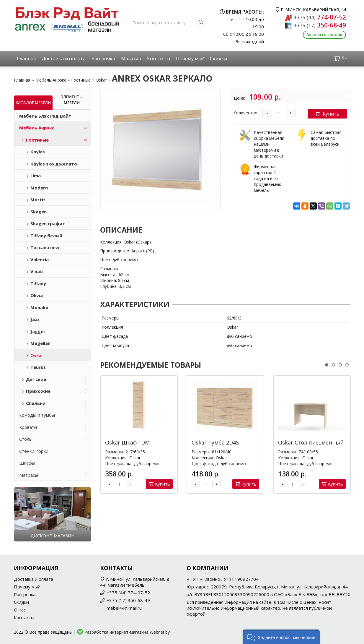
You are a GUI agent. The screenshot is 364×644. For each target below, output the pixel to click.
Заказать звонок (324, 35)
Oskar (101, 80)
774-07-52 (320, 17)
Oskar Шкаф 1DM (127, 442)
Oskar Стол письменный (311, 442)
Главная (26, 59)
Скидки (218, 59)
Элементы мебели (72, 100)
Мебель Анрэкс (51, 80)
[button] (281, 637)
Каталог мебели (33, 103)
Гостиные (81, 80)
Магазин (131, 59)
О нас (20, 610)
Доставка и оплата (64, 59)
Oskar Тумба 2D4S (215, 442)
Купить (327, 114)
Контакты (159, 59)
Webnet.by (160, 632)
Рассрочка (103, 59)
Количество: (246, 113)
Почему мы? (190, 59)
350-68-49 (320, 25)
